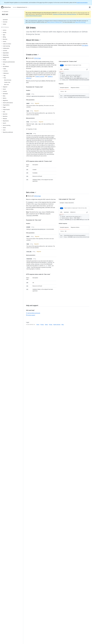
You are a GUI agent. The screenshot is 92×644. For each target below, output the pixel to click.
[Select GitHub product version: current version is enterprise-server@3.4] (21, 7)
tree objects (85, 45)
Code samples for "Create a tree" (68, 61)
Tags (4, 75)
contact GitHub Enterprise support (34, 16)
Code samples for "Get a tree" (67, 199)
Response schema (75, 88)
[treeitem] (12, 20)
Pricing (51, 324)
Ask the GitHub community (33, 313)
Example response (64, 88)
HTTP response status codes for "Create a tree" (39, 161)
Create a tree (32, 55)
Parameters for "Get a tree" (34, 220)
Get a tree (31, 192)
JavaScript (66, 69)
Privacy (42, 324)
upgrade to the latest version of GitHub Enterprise (65, 14)
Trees (5, 78)
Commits (6, 71)
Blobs (5, 69)
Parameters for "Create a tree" (35, 87)
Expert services (57, 324)
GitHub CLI (73, 212)
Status (46, 324)
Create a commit (40, 76)
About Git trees (33, 40)
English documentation (82, 3)
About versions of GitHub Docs (54, 22)
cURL (61, 69)
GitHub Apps (37, 58)
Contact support (31, 315)
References (6, 73)
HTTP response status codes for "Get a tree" (38, 274)
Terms (38, 324)
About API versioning (80, 22)
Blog (63, 324)
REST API (5, 14)
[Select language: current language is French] (90, 7)
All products (5, 12)
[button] (41, 129)
